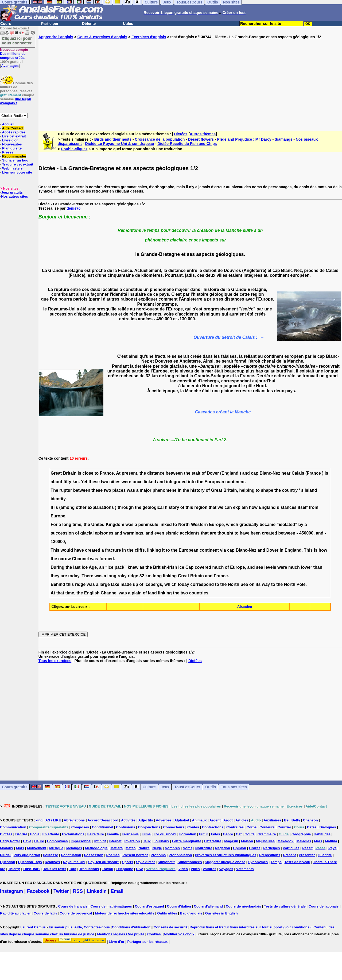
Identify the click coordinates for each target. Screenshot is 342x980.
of (203, 473)
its (258, 584)
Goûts (250, 834)
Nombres (172, 848)
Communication (13, 827)
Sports (128, 862)
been (256, 533)
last (77, 567)
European (214, 482)
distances (287, 507)
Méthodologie (96, 848)
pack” (121, 567)
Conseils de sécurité (170, 927)
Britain (70, 473)
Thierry (14, 869)
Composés (80, 827)
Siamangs (283, 139)
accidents (190, 533)
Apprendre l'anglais (56, 37)
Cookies (154, 934)
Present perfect (135, 855)
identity (58, 499)
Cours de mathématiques (111, 906)
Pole (301, 584)
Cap (189, 567)
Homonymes (57, 841)
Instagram (11, 891)
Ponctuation (71, 855)
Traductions (89, 869)
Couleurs (267, 827)
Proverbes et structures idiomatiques (226, 855)
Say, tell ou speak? (104, 862)
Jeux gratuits (12, 192)
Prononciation (180, 855)
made (126, 584)
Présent (290, 855)
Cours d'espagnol (149, 906)
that (213, 507)
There (88, 576)
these (94, 482)
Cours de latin (45, 913)
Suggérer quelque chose (225, 862)
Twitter (61, 891)
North (234, 584)
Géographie (301, 834)
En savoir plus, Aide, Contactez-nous (79, 927)
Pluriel (5, 855)
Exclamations (73, 834)
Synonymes (258, 862)
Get (239, 834)
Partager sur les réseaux (148, 942)
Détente (89, 24)
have (244, 533)
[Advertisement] (190, 81)
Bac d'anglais (191, 913)
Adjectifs (146, 820)
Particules (291, 848)
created (269, 533)
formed (107, 559)
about (56, 482)
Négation (223, 848)
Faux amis (130, 834)
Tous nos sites (234, 787)
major (146, 490)
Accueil (8, 124)
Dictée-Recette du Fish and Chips (187, 144)
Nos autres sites (14, 196)
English (92, 593)
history (197, 490)
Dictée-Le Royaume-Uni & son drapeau (119, 144)
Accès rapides (14, 132)
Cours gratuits (15, 787)
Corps (252, 827)
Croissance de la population (160, 139)
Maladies (304, 841)
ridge (133, 576)
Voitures (209, 869)
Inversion (132, 841)
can (228, 507)
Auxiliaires (272, 820)
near (286, 473)
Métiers (116, 848)
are (213, 533)
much (218, 567)
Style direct (145, 862)
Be (286, 820)
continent (235, 482)
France (107, 473)
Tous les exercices (55, 661)
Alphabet (182, 820)
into (192, 482)
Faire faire (96, 834)
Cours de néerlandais (243, 906)
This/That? (32, 869)
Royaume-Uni (74, 862)
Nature (144, 848)
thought (226, 533)
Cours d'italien (179, 906)
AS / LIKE (53, 820)
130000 (58, 542)
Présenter (307, 855)
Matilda (331, 841)
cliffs (140, 550)
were (126, 482)
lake (115, 584)
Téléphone (124, 869)
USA (140, 869)
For (54, 524)
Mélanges (74, 848)
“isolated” (287, 524)
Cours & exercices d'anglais (102, 37)
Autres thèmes (203, 134)
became (268, 524)
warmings (133, 533)
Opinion (240, 848)
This (55, 550)
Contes (193, 827)
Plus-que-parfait (27, 855)
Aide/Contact (13, 128)
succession (62, 533)
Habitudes (322, 834)
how (253, 507)
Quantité (325, 855)
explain (240, 507)
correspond (202, 584)
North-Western (193, 524)
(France (313, 473)
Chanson (310, 820)
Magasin (231, 841)
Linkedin (97, 891)
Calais (298, 473)
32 (142, 576)
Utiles (128, 24)
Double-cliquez (74, 149)
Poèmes (113, 855)
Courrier (284, 827)
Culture (149, 787)
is (79, 473)
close (88, 473)
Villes (195, 869)
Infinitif (100, 841)
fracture (113, 550)
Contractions (213, 827)
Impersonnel (81, 841)
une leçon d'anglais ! (15, 101)
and (246, 473)
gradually (249, 524)
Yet (84, 482)
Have (27, 841)
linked (150, 482)
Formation (188, 834)
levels (270, 567)
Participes (271, 848)
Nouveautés (12, 144)
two (105, 482)
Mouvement (37, 848)
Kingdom (115, 524)
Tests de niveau (298, 862)
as (142, 567)
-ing (39, 820)
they (55, 576)
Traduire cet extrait (18, 164)
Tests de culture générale (285, 906)
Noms (188, 848)
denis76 (73, 208)
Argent (215, 820)
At (118, 473)
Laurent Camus (33, 927)
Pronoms (158, 855)
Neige (157, 848)
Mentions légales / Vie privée (121, 934)
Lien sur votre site (17, 172)
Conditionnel (102, 827)
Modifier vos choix (179, 934)
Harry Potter (10, 841)
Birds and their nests (113, 139)
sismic (172, 533)
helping (247, 490)
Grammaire (267, 834)
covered (203, 567)
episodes (104, 533)
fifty (67, 482)
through (126, 507)
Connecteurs (174, 827)
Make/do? (286, 841)
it (163, 550)
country (290, 490)
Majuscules (265, 841)
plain (137, 593)
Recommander (14, 156)
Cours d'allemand (209, 906)
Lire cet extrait (14, 136)
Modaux (7, 848)
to (97, 473)
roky (122, 576)
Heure (39, 841)
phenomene (165, 490)
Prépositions (270, 855)
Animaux (199, 820)
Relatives (52, 862)
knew (133, 567)
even (159, 533)
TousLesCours (187, 787)
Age (93, 567)
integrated (176, 482)
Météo (131, 848)
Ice (85, 567)
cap (255, 473)
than (318, 567)
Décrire (21, 834)
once (137, 482)
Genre (228, 834)
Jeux (165, 787)
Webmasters (12, 168)
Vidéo (183, 869)
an (102, 567)
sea (260, 567)
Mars (318, 841)
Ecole (35, 834)
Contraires (235, 827)
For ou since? (165, 834)
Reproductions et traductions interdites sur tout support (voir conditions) (250, 927)
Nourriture (204, 848)
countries (199, 593)
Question (7, 862)
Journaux (162, 841)
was (131, 490)
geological (153, 507)
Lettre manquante (187, 841)
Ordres (255, 848)
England (267, 507)
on (252, 584)
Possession (94, 855)
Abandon (244, 607)
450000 (306, 533)
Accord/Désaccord (103, 820)
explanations (101, 507)
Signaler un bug (15, 160)
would (67, 550)
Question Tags (30, 862)
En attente (51, 834)
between (174, 473)
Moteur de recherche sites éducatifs (125, 913)
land (152, 593)
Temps (276, 862)
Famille (113, 834)
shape (267, 490)
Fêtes (215, 834)
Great (56, 473)
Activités (128, 820)
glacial (87, 533)
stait (196, 473)
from (314, 507)
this (189, 507)
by (301, 524)
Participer (50, 24)
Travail (107, 869)
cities (115, 482)
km (75, 482)
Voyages (226, 869)
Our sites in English (221, 913)
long (67, 524)
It (52, 507)
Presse (8, 152)
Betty (296, 820)
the (143, 473)
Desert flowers (201, 139)
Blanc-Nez (270, 473)
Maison (247, 841)
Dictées (181, 134)
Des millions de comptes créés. (14, 54)
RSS (78, 891)
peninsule (148, 524)
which (232, 524)
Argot (228, 820)
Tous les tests (55, 869)
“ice (109, 567)
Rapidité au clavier (15, 913)
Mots (20, 848)
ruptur (66, 490)
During (57, 567)
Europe (58, 516)
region (201, 507)
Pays (332, 848)
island (311, 490)
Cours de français (73, 906)
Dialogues (328, 827)
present (130, 473)
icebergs (153, 584)
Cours (6, 24)
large (105, 584)
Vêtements (245, 869)
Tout (73, 869)
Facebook (38, 891)
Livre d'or (10, 140)
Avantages (10, 66)
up (135, 584)
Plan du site (12, 148)
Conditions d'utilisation (131, 927)
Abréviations (74, 820)
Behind (58, 584)
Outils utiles (167, 913)
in (180, 490)
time (77, 524)
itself (303, 507)
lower (306, 567)
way (266, 584)
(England (229, 473)
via (223, 550)
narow (65, 559)
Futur (203, 834)
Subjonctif (166, 862)
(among (67, 507)
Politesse (50, 855)
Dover (213, 473)
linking (154, 550)
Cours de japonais (324, 906)
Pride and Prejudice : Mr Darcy (244, 139)
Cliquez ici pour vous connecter (17, 40)
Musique (56, 848)
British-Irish (165, 567)
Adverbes (164, 820)
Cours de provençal (76, 913)
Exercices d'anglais (149, 37)
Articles (242, 820)
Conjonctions (149, 827)
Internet (115, 841)
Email (117, 891)
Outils (211, 787)
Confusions (126, 827)
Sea (244, 584)
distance (156, 473)
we (220, 507)
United (98, 524)
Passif (307, 848)
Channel (80, 559)
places (119, 490)
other (81, 507)
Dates (312, 827)
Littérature (213, 841)
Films (146, 834)
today (74, 576)
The (54, 490)
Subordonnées (190, 862)
